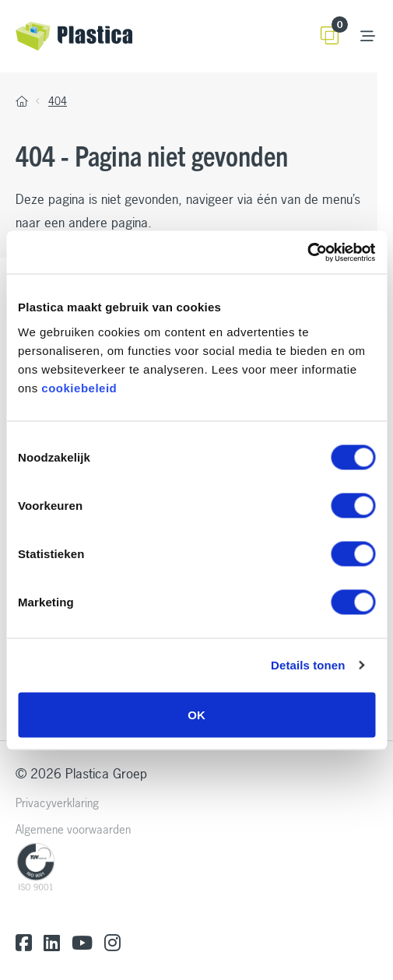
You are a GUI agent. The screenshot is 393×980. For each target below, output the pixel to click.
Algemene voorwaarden (73, 829)
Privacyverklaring (57, 803)
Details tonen (308, 665)
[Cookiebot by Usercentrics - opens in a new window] (307, 252)
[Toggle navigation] (368, 36)
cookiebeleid (79, 387)
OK (196, 714)
